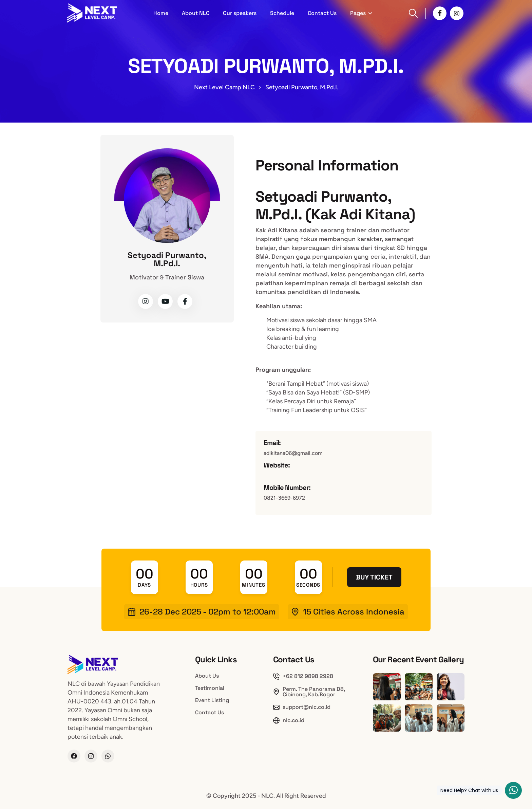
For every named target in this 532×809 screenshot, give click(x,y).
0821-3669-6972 (284, 498)
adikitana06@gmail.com (293, 453)
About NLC (196, 13)
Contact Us (322, 13)
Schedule (282, 13)
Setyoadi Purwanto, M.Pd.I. (167, 259)
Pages (358, 13)
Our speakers (240, 13)
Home (161, 13)
